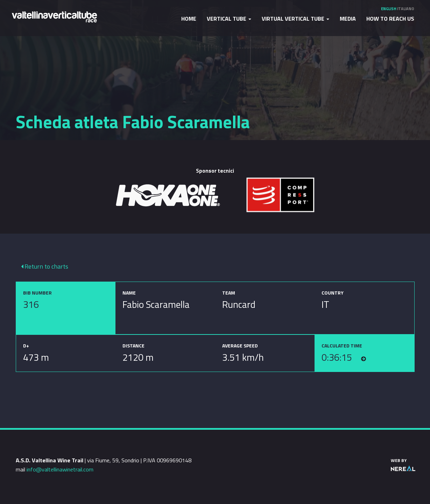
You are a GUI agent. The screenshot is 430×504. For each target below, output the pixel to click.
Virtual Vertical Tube (295, 19)
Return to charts (45, 266)
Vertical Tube (229, 19)
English (389, 9)
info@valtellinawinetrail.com (60, 469)
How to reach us (390, 19)
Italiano (406, 9)
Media (348, 19)
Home (189, 19)
